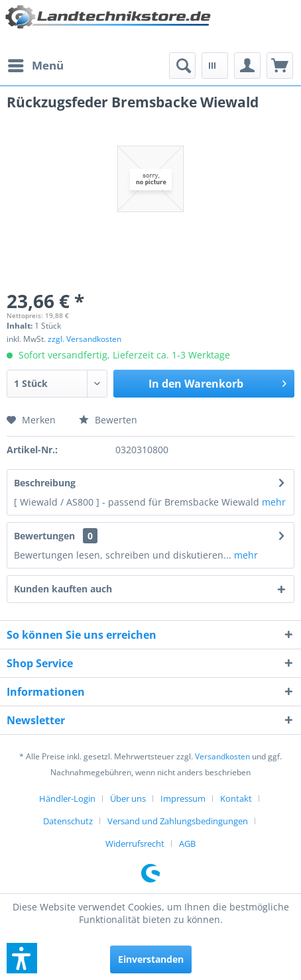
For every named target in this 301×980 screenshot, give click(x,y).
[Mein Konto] (247, 66)
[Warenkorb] (280, 66)
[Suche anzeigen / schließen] (182, 66)
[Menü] (35, 66)
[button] (22, 958)
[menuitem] (35, 66)
